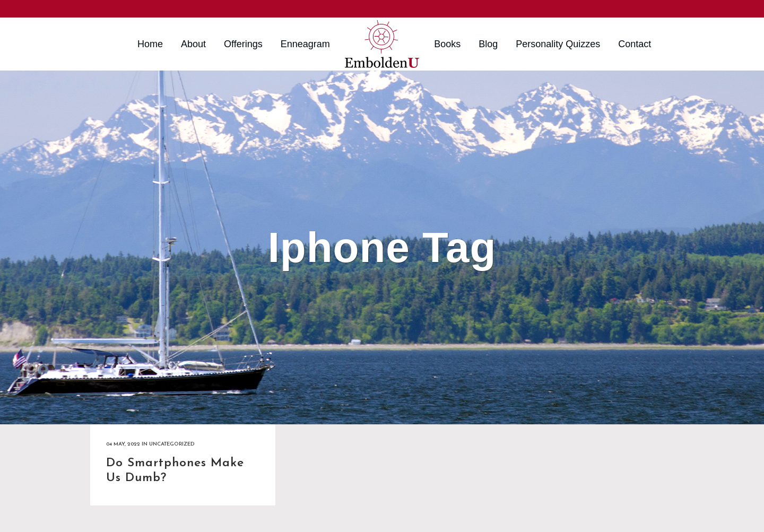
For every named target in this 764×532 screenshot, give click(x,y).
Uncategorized (172, 444)
